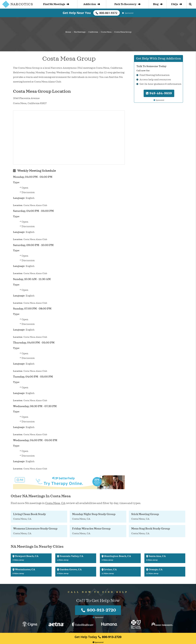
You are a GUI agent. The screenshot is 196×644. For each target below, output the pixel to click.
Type (16, 182)
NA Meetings (80, 32)
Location (18, 205)
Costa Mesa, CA (55, 503)
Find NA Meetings (56, 4)
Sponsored (98, 642)
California (93, 32)
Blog (158, 4)
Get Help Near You (77, 13)
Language (19, 198)
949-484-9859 (159, 93)
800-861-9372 (107, 13)
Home (68, 32)
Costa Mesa (106, 32)
